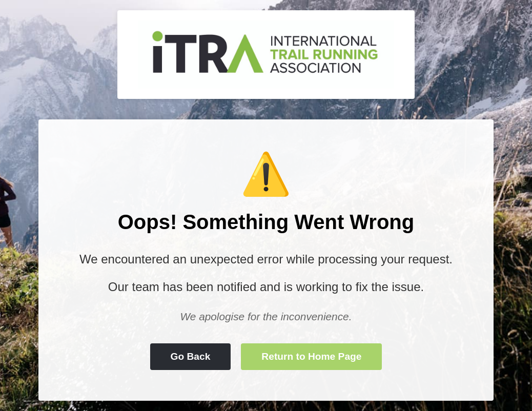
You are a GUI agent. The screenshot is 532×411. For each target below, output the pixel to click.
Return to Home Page (311, 356)
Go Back (191, 356)
